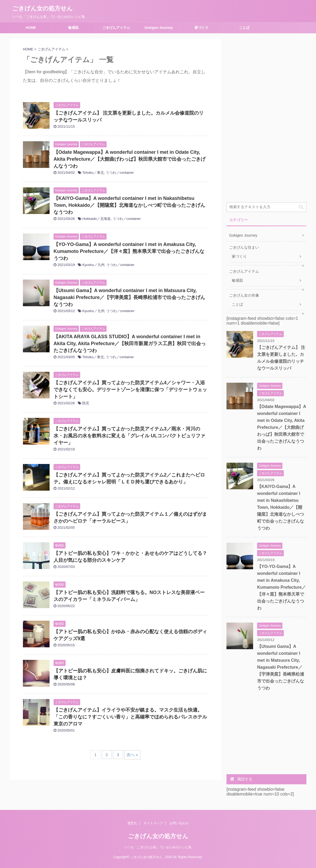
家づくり (201, 28)
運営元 (132, 823)
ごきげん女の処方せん (42, 8)
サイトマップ (153, 823)
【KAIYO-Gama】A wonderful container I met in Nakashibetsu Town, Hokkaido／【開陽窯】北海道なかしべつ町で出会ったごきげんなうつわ (129, 205)
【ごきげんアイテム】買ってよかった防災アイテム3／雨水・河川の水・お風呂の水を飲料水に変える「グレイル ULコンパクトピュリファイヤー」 (129, 436)
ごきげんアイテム (116, 28)
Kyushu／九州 (93, 265)
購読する (241, 779)
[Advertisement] (266, 119)
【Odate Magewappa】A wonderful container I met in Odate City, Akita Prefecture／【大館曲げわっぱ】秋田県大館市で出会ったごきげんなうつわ (129, 159)
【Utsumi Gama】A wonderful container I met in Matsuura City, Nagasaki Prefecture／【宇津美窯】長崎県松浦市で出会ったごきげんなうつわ (129, 297)
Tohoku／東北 (93, 173)
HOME (31, 28)
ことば (244, 28)
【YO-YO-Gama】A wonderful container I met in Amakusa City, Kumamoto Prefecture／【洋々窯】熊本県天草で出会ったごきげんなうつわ (129, 251)
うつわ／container (120, 173)
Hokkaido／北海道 (96, 219)
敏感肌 (73, 28)
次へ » (132, 755)
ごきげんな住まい (244, 247)
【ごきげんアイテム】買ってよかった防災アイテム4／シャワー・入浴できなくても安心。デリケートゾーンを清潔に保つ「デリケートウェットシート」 (130, 390)
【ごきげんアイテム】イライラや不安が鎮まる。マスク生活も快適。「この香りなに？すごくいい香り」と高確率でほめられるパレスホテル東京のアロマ (130, 717)
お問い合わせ (179, 823)
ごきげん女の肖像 (244, 295)
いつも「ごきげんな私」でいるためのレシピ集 (158, 847)
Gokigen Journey (159, 28)
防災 (86, 403)
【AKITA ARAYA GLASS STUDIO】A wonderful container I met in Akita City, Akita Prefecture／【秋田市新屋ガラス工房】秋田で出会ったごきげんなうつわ (130, 344)
